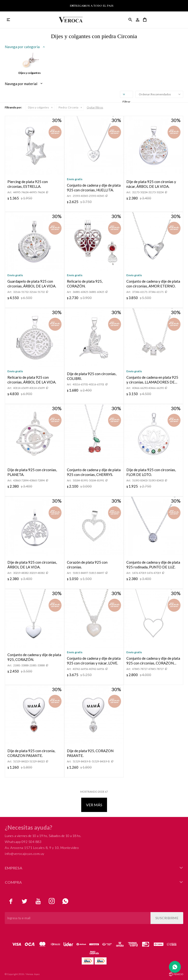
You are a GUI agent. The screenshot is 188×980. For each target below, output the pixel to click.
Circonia (68, 107)
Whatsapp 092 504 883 (23, 842)
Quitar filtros (95, 107)
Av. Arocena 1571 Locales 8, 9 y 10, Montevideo (42, 848)
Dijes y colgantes (38, 107)
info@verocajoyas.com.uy (25, 854)
